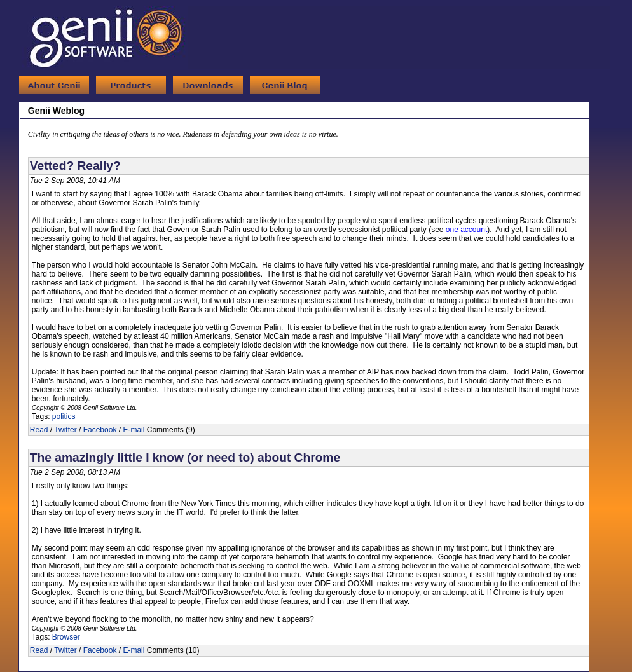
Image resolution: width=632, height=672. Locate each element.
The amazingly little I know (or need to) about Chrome (185, 457)
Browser (66, 637)
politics (64, 416)
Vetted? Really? (75, 166)
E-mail (134, 430)
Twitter (65, 430)
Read (39, 430)
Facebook (100, 430)
